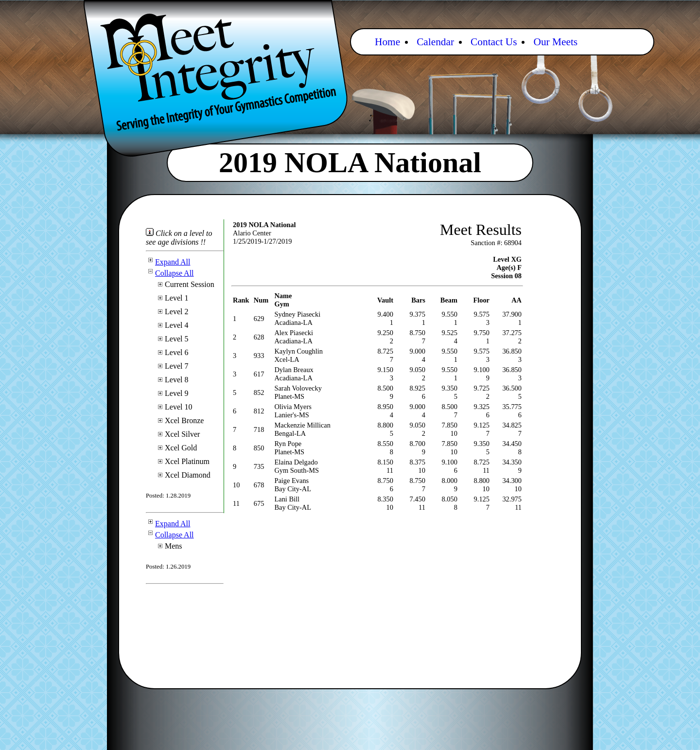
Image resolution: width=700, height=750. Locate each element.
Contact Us (494, 42)
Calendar (435, 42)
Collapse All (170, 273)
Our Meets (555, 42)
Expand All (168, 262)
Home (387, 42)
